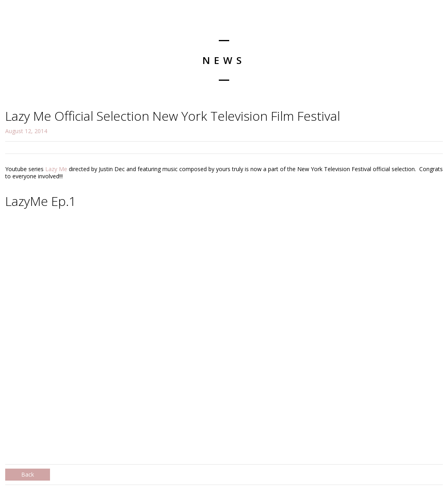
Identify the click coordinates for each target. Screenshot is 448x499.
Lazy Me (56, 169)
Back (28, 474)
